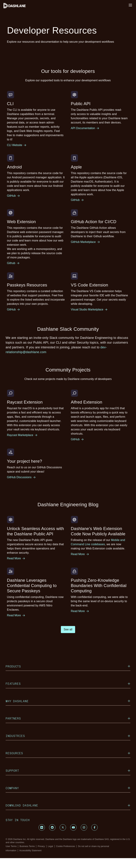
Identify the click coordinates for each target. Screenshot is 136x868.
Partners (68, 718)
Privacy (41, 846)
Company (68, 788)
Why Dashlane (68, 701)
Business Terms (27, 846)
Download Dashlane (68, 805)
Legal (50, 846)
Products (68, 666)
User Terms (11, 846)
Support (68, 771)
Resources (68, 753)
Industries (68, 736)
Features (68, 684)
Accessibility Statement (30, 851)
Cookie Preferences (66, 846)
